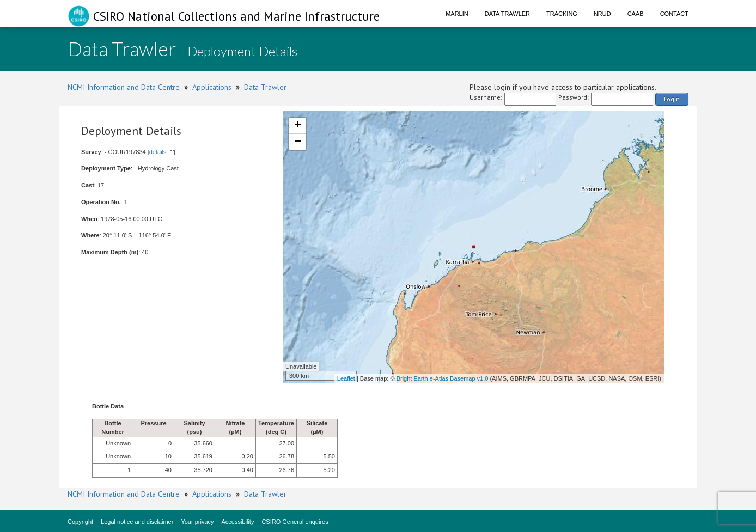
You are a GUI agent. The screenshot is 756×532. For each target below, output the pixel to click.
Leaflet (346, 378)
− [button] (298, 142)
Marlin (457, 14)
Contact (674, 14)
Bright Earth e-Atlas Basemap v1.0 (443, 378)
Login (672, 99)
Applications (212, 87)
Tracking (562, 14)
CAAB (636, 14)
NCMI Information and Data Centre (124, 87)
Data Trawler (507, 14)
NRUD (602, 14)
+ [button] (298, 126)
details (158, 152)
